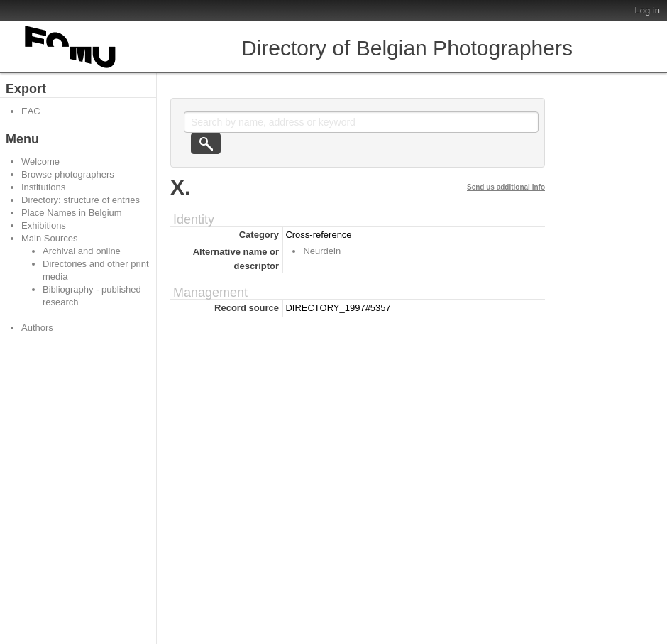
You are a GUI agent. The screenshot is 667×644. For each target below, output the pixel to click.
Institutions (43, 187)
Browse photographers (68, 174)
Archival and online (82, 251)
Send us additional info (506, 187)
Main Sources (49, 238)
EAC (31, 111)
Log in (647, 10)
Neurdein (322, 251)
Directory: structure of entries (81, 200)
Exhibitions (44, 225)
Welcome (40, 162)
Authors (37, 328)
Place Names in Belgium (72, 213)
